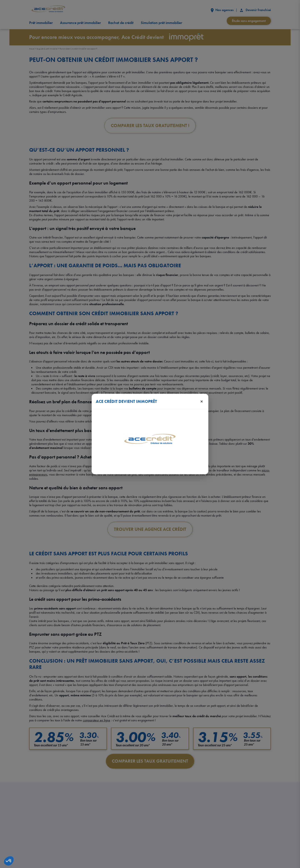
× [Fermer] (202, 401)
